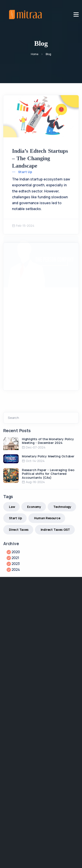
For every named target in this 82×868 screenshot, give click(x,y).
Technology (62, 507)
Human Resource (47, 518)
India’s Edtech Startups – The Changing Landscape (40, 157)
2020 (16, 552)
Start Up (25, 171)
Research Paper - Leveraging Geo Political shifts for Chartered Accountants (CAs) (48, 474)
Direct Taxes (19, 530)
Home (35, 54)
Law (12, 507)
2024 (16, 570)
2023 (16, 564)
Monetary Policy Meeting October (48, 456)
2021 (15, 558)
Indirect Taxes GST (55, 530)
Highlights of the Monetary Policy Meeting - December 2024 (48, 441)
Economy (34, 507)
